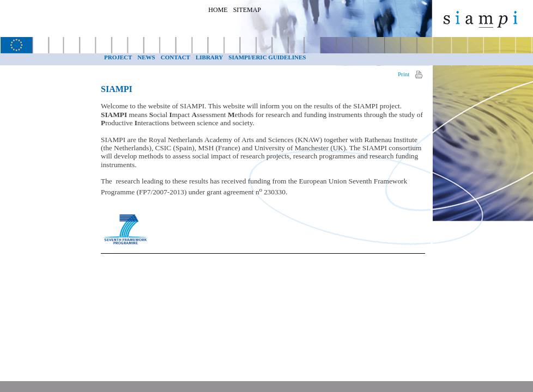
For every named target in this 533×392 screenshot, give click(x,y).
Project (118, 57)
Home (218, 10)
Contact (175, 57)
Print (404, 74)
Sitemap (247, 10)
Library (209, 57)
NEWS (146, 57)
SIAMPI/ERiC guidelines (267, 57)
